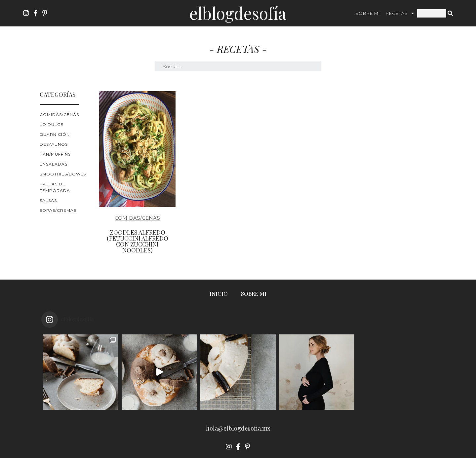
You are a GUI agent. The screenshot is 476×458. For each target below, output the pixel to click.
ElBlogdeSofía (238, 13)
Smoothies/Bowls (63, 174)
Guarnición (55, 134)
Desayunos (54, 144)
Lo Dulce (52, 124)
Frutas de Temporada (55, 187)
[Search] (450, 13)
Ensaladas (54, 164)
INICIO (219, 294)
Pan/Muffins (55, 154)
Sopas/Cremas (58, 210)
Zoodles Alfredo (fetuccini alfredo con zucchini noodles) (138, 241)
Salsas (48, 200)
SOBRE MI (368, 13)
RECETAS (400, 13)
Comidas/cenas (59, 114)
